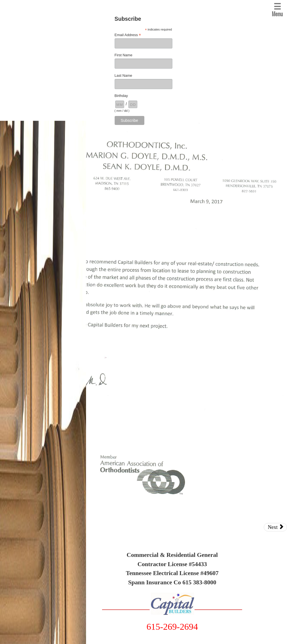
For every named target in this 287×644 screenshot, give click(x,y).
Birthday (121, 96)
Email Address (128, 35)
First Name (124, 55)
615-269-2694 (172, 627)
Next (276, 527)
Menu (277, 9)
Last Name (123, 75)
